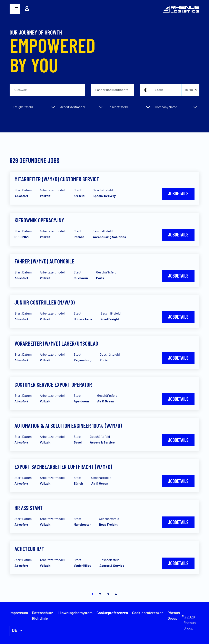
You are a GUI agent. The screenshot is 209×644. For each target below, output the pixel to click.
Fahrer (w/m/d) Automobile (44, 261)
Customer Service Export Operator (53, 384)
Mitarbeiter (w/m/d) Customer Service (57, 179)
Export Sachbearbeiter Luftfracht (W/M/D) (63, 467)
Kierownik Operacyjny (39, 220)
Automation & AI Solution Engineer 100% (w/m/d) (68, 426)
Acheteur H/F (29, 549)
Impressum (19, 613)
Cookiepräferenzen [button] (148, 613)
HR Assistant (29, 508)
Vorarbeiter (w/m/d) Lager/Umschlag (56, 343)
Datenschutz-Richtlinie (43, 616)
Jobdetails (178, 193)
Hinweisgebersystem (75, 613)
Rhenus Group (174, 616)
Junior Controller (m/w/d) (45, 302)
